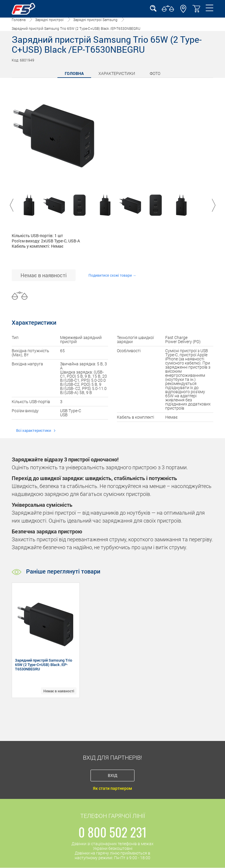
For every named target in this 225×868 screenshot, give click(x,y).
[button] (183, 11)
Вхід (113, 775)
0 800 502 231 (113, 832)
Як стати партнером (112, 788)
